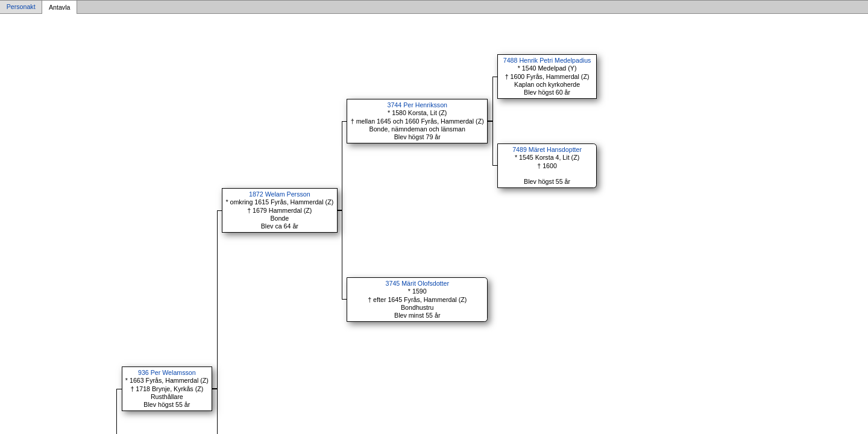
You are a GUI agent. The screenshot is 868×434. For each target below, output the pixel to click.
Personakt (21, 7)
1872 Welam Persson (280, 194)
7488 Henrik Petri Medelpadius (547, 60)
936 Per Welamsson (167, 373)
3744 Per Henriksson (418, 105)
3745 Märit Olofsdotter (417, 283)
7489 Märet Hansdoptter (547, 149)
